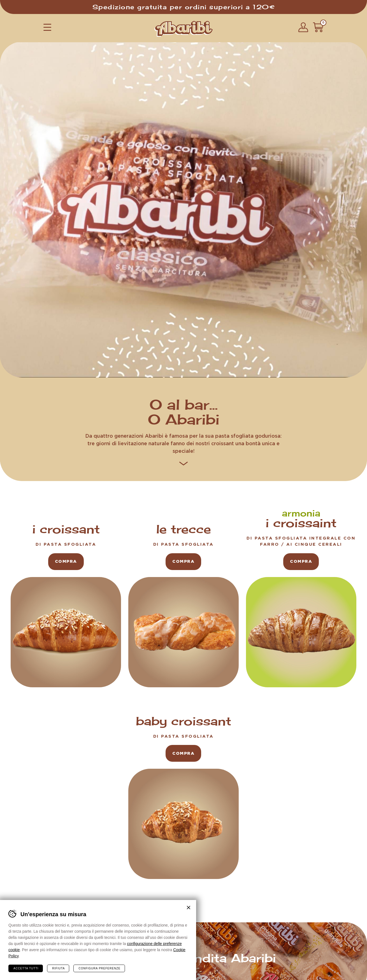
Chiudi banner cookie (189, 907)
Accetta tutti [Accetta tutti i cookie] (26, 968)
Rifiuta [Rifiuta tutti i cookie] (58, 968)
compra (66, 561)
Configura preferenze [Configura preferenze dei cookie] (99, 968)
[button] (47, 27)
